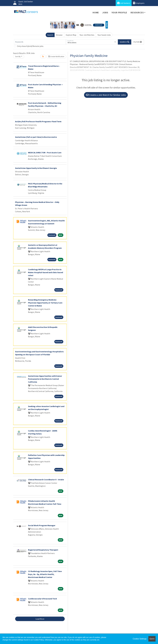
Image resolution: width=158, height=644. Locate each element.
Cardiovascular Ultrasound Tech (42, 599)
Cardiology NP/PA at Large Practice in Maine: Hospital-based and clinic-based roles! (45, 272)
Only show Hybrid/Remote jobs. (30, 46)
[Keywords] (40, 42)
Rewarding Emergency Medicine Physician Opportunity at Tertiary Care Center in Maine (45, 303)
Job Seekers (124, 3)
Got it (152, 639)
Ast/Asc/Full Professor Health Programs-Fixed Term (38, 121)
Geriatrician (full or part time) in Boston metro (36, 137)
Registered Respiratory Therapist (43, 550)
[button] (138, 42)
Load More (40, 619)
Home (96, 13)
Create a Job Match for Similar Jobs (106, 95)
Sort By (18, 56)
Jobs (105, 13)
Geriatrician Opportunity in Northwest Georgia (36, 168)
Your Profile (119, 13)
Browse (59, 35)
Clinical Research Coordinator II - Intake (46, 480)
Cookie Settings (140, 639)
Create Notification (56, 56)
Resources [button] (137, 13)
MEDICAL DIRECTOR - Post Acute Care (45, 153)
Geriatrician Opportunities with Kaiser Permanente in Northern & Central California (45, 379)
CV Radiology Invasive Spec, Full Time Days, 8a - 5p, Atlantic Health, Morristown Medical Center (45, 574)
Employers (139, 3)
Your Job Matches (87, 35)
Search (50, 35)
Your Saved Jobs (104, 35)
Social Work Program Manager (42, 525)
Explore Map (71, 35)
